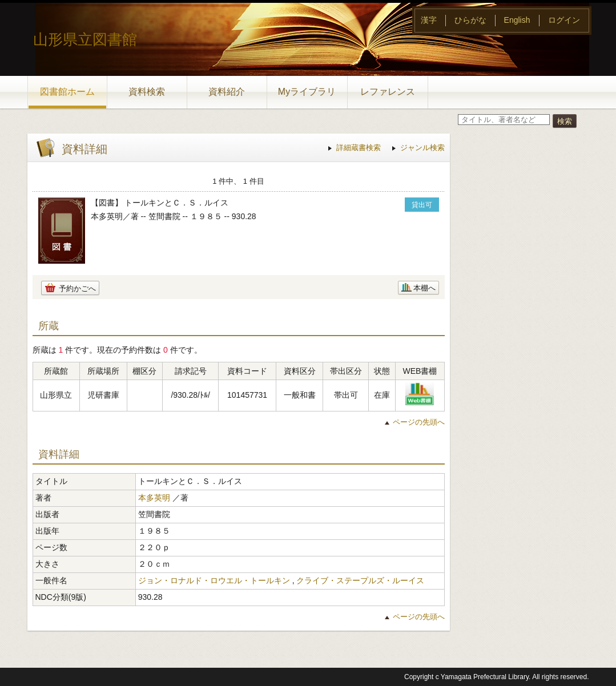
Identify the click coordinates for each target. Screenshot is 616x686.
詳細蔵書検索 (359, 148)
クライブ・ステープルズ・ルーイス (360, 580)
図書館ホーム (67, 92)
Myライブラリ (307, 92)
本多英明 (154, 498)
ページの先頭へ (419, 422)
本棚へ (424, 288)
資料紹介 (227, 92)
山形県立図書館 (85, 39)
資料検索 (147, 92)
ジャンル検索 (422, 148)
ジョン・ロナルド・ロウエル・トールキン (214, 580)
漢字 (429, 20)
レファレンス (388, 92)
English (517, 20)
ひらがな (470, 20)
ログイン (564, 20)
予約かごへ (77, 288)
